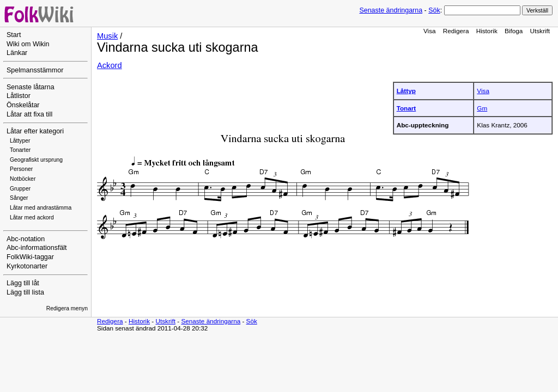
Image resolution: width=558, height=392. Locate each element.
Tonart (407, 108)
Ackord (110, 65)
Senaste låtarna (31, 87)
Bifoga (514, 31)
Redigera (456, 31)
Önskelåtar (23, 105)
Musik (107, 36)
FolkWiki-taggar (30, 257)
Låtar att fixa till (29, 114)
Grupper (20, 189)
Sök (434, 10)
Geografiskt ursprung (36, 160)
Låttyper (20, 141)
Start (14, 35)
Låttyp (406, 91)
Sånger (19, 198)
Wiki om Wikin (28, 44)
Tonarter (20, 150)
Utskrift (540, 31)
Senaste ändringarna (391, 10)
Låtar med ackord (32, 218)
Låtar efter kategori (35, 131)
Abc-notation (26, 239)
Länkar (17, 53)
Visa (430, 31)
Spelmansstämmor (35, 70)
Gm (482, 108)
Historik (487, 31)
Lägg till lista (25, 292)
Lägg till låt (23, 283)
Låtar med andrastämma (41, 208)
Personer (21, 169)
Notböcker (23, 179)
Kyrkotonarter (27, 266)
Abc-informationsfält (37, 248)
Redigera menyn (67, 308)
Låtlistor (19, 96)
